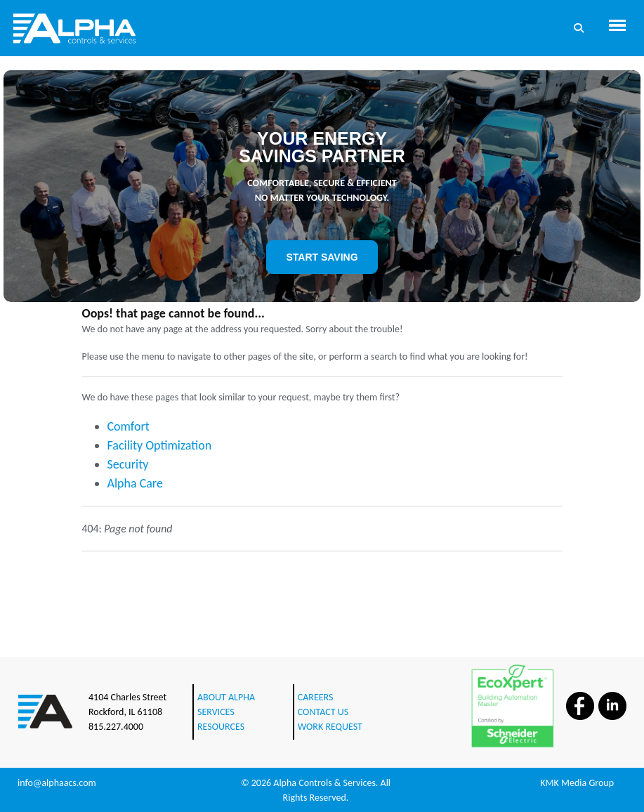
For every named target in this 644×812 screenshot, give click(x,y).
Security (128, 464)
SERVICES (216, 712)
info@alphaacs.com (57, 783)
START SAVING (322, 257)
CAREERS (316, 697)
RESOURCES (221, 727)
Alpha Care (135, 483)
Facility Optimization (160, 445)
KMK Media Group (577, 783)
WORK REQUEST (330, 727)
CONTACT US (323, 712)
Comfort (129, 426)
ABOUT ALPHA (226, 697)
